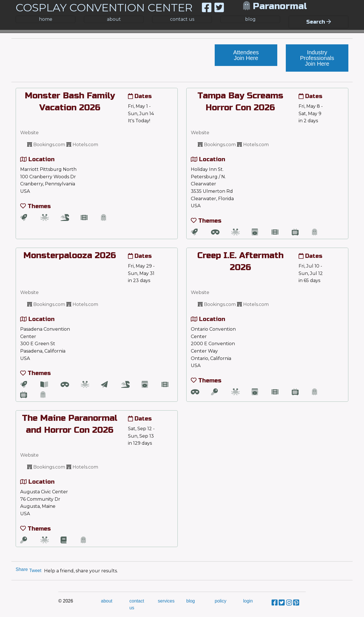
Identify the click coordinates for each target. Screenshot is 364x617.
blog (250, 19)
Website (29, 133)
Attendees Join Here (246, 55)
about (114, 19)
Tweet (35, 571)
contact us (182, 19)
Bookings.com (46, 145)
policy (221, 601)
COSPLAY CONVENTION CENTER (104, 8)
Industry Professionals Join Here (317, 58)
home (46, 19)
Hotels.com (82, 145)
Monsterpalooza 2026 (70, 255)
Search (319, 22)
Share (22, 569)
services (166, 601)
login (248, 601)
